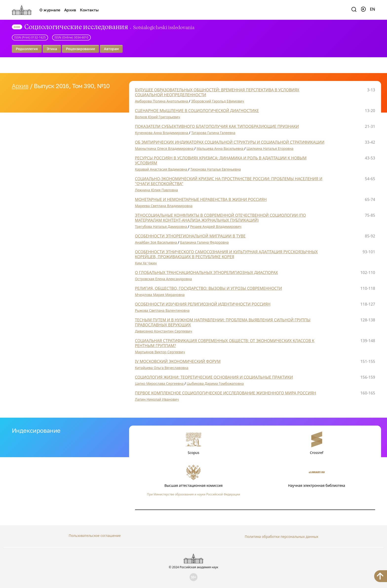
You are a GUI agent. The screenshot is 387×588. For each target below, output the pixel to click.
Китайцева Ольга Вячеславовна (162, 368)
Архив (70, 10)
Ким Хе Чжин (146, 263)
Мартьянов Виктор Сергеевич (160, 352)
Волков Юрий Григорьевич (158, 117)
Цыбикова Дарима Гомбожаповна (215, 383)
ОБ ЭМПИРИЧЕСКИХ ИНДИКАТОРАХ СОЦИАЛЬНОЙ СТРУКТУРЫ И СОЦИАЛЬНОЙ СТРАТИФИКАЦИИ (230, 142)
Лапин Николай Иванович (157, 399)
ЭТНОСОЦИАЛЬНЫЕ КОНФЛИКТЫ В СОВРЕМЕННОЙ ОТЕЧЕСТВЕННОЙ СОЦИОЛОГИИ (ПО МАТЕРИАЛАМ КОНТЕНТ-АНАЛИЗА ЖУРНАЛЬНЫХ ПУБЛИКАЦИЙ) (221, 218)
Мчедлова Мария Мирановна (160, 295)
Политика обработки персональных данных (281, 536)
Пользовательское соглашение (95, 536)
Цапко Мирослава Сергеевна (160, 383)
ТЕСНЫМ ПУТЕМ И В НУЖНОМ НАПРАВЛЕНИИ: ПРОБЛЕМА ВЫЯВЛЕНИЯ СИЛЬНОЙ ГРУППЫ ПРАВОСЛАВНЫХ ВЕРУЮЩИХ (223, 322)
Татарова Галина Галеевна (213, 133)
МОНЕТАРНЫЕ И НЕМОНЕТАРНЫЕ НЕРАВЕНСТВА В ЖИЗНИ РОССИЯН (201, 199)
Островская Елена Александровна (164, 279)
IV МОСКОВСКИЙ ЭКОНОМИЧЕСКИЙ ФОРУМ (178, 361)
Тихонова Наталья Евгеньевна (216, 169)
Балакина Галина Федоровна (204, 242)
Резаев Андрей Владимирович (216, 226)
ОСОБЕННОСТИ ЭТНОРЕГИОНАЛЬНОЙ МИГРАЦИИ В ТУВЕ (190, 236)
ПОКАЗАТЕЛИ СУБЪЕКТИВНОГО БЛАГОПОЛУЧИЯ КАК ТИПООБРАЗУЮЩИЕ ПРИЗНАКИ (217, 126)
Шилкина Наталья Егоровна (270, 148)
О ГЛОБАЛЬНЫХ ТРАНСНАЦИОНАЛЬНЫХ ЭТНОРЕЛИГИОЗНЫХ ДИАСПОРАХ (206, 273)
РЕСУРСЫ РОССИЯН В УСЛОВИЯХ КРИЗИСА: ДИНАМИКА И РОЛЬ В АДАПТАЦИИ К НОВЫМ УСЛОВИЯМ (221, 160)
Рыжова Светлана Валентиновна (162, 310)
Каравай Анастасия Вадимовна (162, 169)
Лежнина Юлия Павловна (156, 190)
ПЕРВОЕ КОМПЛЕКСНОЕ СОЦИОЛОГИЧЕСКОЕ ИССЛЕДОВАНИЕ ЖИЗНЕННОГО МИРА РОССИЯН (226, 393)
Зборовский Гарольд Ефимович (218, 101)
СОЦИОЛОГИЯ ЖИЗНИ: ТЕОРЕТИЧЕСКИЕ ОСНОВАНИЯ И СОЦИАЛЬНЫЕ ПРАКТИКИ (214, 377)
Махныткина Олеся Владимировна (165, 148)
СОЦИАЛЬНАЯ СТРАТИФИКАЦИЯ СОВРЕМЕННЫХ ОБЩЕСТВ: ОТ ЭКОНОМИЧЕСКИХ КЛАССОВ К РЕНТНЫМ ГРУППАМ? (225, 343)
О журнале (50, 10)
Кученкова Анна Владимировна (162, 133)
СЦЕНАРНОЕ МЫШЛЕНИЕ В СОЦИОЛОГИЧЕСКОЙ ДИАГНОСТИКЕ (197, 111)
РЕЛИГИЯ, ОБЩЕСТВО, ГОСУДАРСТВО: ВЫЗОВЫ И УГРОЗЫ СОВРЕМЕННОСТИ (209, 288)
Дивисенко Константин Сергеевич (164, 331)
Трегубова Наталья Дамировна (162, 226)
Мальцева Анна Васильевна (220, 148)
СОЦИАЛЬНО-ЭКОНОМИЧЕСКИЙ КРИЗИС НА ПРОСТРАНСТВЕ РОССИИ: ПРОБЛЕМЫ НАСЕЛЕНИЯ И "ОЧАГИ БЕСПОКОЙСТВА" (229, 181)
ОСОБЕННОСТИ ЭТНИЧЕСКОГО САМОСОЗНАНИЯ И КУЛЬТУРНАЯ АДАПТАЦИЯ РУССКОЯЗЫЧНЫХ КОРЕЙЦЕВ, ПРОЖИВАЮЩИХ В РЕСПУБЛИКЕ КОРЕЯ (226, 254)
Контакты (89, 10)
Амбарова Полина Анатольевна (162, 101)
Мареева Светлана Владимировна (164, 206)
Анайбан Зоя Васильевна (156, 242)
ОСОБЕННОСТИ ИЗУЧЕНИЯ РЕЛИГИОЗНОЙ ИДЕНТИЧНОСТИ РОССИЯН (203, 304)
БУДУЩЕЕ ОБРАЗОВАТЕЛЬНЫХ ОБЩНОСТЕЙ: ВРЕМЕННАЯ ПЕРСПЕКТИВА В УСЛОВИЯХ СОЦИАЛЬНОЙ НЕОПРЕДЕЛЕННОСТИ (217, 92)
